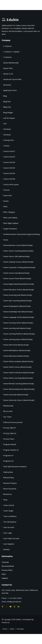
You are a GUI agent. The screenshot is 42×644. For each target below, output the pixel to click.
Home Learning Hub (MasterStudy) (17, 328)
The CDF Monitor (10, 522)
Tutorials (5, 562)
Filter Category (9, 212)
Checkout (7, 129)
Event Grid (7, 195)
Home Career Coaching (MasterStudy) (18, 251)
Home (6, 240)
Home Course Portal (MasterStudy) (17, 278)
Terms (5, 629)
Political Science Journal (13, 422)
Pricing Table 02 (10, 433)
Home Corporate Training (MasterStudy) (19, 267)
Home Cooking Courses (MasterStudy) (18, 262)
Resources (7, 494)
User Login (8, 533)
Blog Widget (8, 112)
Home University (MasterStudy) (16, 395)
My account (8, 411)
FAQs (5, 206)
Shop (5, 500)
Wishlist (6, 549)
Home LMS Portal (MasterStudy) (16, 345)
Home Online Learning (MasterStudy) (18, 378)
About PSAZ (8, 68)
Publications (8, 472)
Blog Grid (7, 101)
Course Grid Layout (11, 184)
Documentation (8, 566)
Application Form (10, 90)
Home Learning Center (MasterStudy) (18, 323)
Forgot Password (10, 229)
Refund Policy (9, 478)
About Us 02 (8, 74)
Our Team (7, 417)
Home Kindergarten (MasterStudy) (17, 306)
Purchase (20, 629)
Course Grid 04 (9, 168)
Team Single (8, 511)
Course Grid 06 (9, 179)
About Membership (11, 63)
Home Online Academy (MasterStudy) (18, 361)
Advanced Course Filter (12, 79)
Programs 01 (8, 455)
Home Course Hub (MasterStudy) (16, 273)
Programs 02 (8, 461)
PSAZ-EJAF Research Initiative (15, 466)
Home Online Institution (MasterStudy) (19, 373)
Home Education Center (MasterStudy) (19, 290)
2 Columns (7, 46)
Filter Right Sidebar (11, 223)
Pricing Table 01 (10, 428)
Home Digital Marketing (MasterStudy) (19, 284)
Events (6, 201)
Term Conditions (10, 516)
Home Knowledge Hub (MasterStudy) (18, 312)
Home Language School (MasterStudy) (19, 317)
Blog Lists (7, 107)
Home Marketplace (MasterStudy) (17, 350)
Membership (8, 406)
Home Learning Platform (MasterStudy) (19, 334)
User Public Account (11, 538)
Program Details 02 (11, 450)
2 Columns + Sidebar (11, 52)
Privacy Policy (9, 439)
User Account (9, 527)
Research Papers (10, 483)
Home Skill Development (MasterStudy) (19, 389)
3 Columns (7, 57)
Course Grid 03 (9, 162)
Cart (5, 123)
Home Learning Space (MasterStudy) (18, 339)
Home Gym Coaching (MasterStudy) (18, 301)
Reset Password (10, 489)
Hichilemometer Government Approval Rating (21, 234)
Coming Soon (9, 140)
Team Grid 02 (9, 505)
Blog (5, 96)
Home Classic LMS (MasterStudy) (16, 256)
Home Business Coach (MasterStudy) (18, 245)
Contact (6, 146)
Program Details (10, 444)
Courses (7, 190)
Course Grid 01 (9, 151)
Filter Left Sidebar (10, 218)
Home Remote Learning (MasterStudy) (19, 384)
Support (5, 578)
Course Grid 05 (9, 173)
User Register (9, 544)
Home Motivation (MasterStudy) (16, 356)
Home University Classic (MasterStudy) (19, 400)
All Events (7, 85)
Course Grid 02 (9, 157)
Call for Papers (9, 118)
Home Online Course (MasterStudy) (17, 367)
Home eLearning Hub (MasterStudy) (18, 295)
